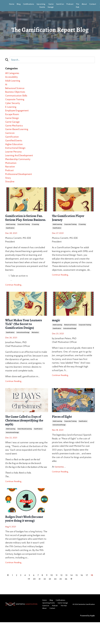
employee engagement (17, 110)
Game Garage (50, 5)
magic (57, 327)
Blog (19, 4)
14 (75, 598)
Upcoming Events (41, 5)
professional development (19, 174)
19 (31, 601)
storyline (10, 181)
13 (70, 598)
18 (25, 601)
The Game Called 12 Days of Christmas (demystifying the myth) (25, 435)
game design (12, 118)
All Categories (12, 73)
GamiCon (59, 4)
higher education (14, 144)
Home (12, 4)
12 (64, 598)
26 (69, 601)
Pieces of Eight (64, 431)
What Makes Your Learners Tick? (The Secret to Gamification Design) (24, 334)
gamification (10, 234)
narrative (10, 166)
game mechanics (14, 125)
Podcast (69, 4)
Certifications (28, 4)
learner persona (13, 152)
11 (59, 598)
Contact (92, 4)
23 (53, 601)
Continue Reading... (14, 291)
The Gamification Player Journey (72, 219)
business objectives (15, 92)
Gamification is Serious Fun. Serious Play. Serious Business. (26, 221)
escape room (12, 114)
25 (64, 601)
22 (47, 601)
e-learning (35, 231)
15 (80, 598)
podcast (9, 170)
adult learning (11, 231)
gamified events (14, 140)
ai (6, 84)
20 (36, 601)
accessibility (11, 77)
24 (58, 601)
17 (91, 598)
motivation (35, 346)
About (83, 4)
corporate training (24, 231)
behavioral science (70, 332)
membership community (18, 159)
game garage (12, 122)
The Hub (77, 5)
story (8, 178)
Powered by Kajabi (87, 637)
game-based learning (25, 445)
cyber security (13, 103)
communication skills (16, 96)
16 (86, 598)
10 (54, 598)
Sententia (60, 481)
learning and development (19, 155)
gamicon (10, 133)
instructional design (23, 346)
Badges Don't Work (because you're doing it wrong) (24, 538)
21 (42, 601)
